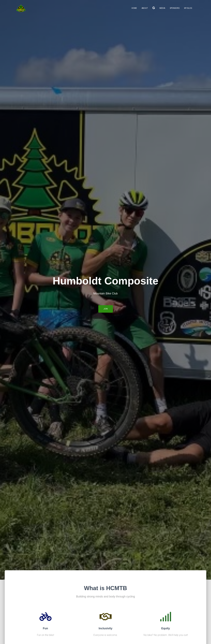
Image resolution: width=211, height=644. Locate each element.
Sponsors (175, 8)
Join (154, 8)
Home (134, 8)
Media (162, 8)
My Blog (188, 8)
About (145, 8)
